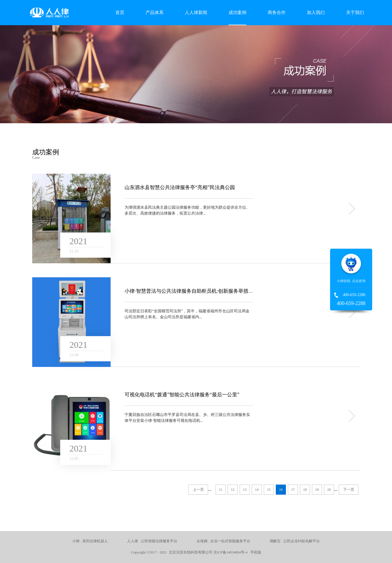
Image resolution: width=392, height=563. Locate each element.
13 (245, 489)
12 (233, 489)
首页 (120, 12)
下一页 (349, 489)
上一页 (198, 489)
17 (293, 489)
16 (281, 489)
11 (221, 489)
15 (269, 489)
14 (257, 489)
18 (305, 489)
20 (329, 489)
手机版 (255, 552)
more (351, 209)
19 (317, 489)
